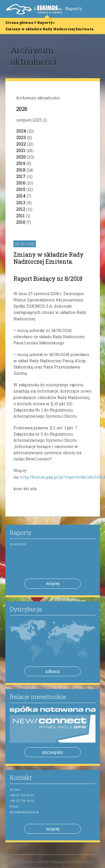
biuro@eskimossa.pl (24, 812)
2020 (21, 157)
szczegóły (53, 752)
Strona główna (19, 22)
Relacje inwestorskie (38, 697)
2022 (21, 144)
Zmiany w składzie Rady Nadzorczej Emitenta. (48, 258)
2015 (21, 189)
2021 (21, 150)
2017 (21, 176)
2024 (21, 131)
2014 (21, 196)
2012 (21, 209)
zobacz (52, 671)
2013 (21, 202)
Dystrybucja (26, 609)
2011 (20, 215)
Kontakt (21, 778)
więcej (53, 583)
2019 (21, 163)
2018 (21, 170)
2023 (21, 137)
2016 (21, 183)
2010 (21, 222)
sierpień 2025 (29, 120)
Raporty (74, 9)
